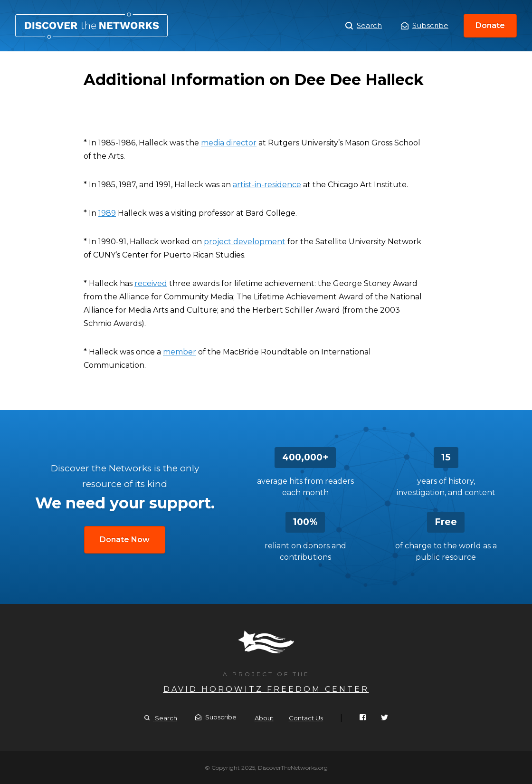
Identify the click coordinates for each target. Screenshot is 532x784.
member (180, 352)
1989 (107, 213)
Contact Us (306, 718)
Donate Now (125, 540)
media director (229, 143)
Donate (490, 25)
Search (364, 26)
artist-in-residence (267, 185)
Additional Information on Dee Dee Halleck (91, 26)
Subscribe (425, 25)
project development (245, 242)
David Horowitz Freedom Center (266, 689)
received (151, 283)
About (264, 718)
